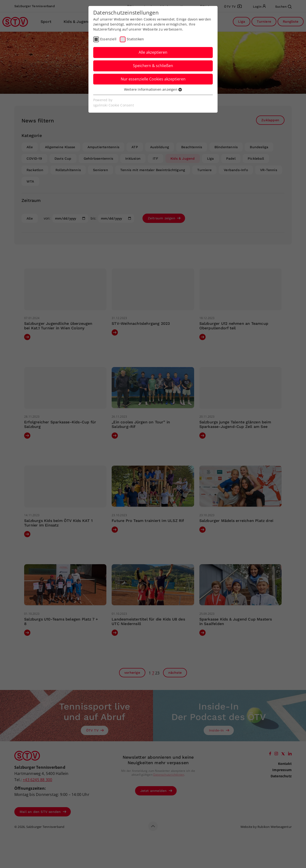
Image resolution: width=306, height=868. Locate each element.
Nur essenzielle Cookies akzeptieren (153, 79)
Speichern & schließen (153, 66)
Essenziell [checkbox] (108, 39)
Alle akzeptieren (153, 52)
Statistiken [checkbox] (135, 39)
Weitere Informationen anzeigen (153, 89)
